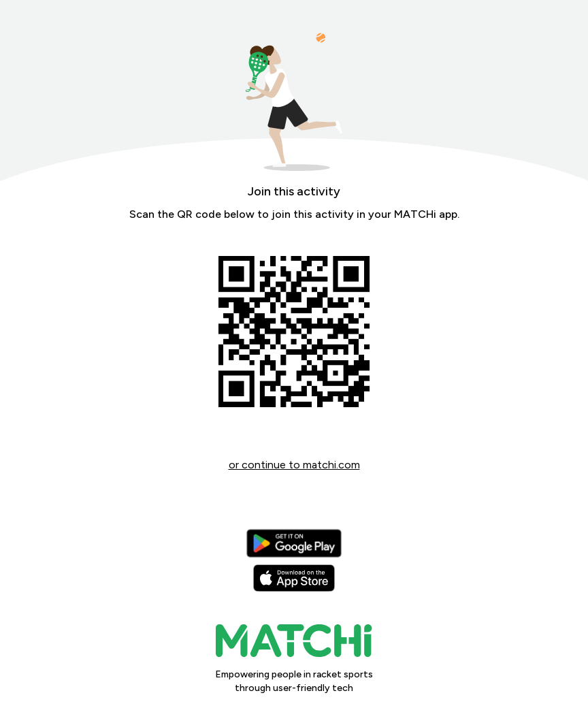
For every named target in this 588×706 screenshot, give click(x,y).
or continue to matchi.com (294, 465)
